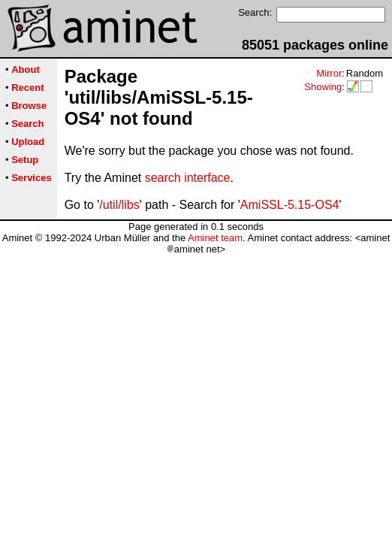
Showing (323, 87)
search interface (188, 178)
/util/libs (119, 205)
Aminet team (215, 238)
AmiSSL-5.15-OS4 (290, 205)
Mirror (329, 73)
